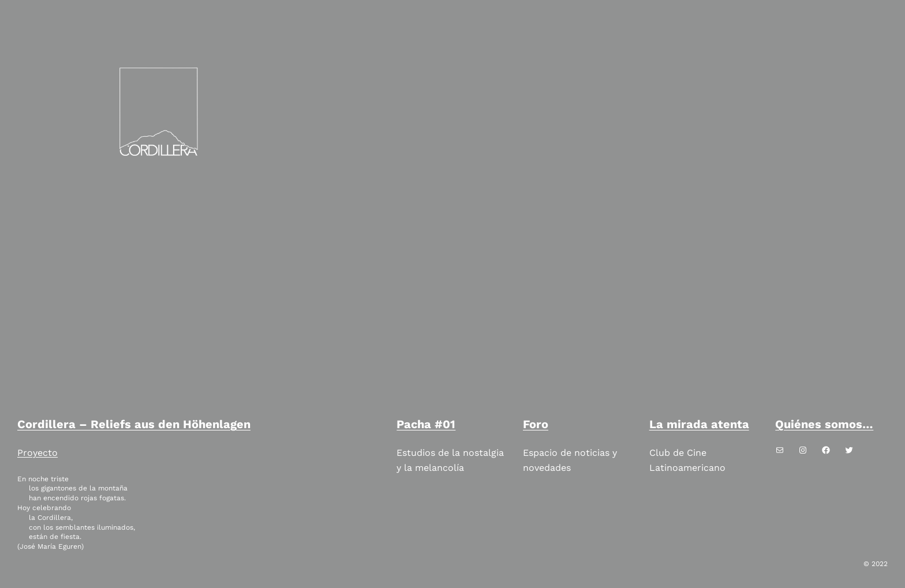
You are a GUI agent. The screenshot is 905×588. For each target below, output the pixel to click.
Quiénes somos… (824, 424)
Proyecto (38, 453)
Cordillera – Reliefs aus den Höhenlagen (134, 424)
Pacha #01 (426, 424)
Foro (536, 424)
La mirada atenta (699, 424)
